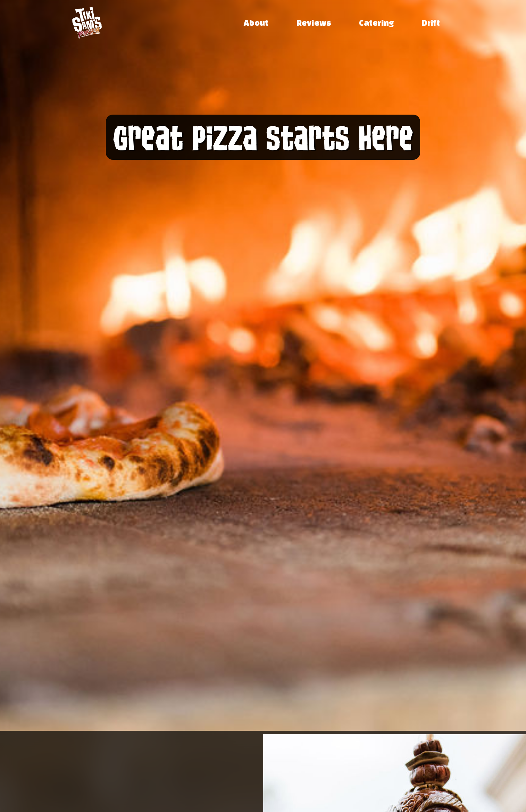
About (256, 23)
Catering (376, 23)
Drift (431, 23)
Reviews (314, 23)
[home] (87, 23)
